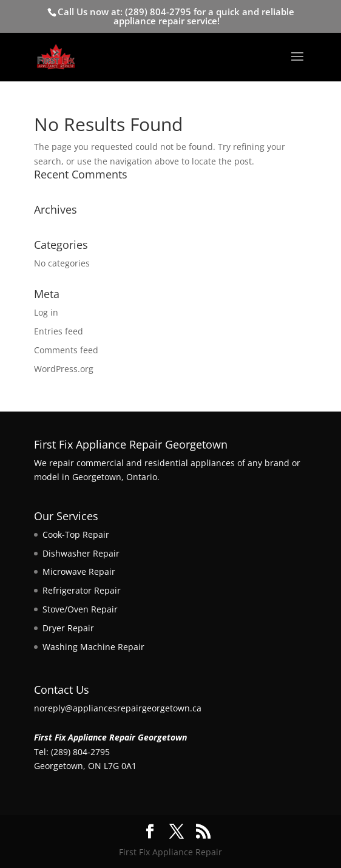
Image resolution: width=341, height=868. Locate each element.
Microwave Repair (79, 571)
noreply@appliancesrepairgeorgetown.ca (118, 708)
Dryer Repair (68, 628)
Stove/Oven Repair (80, 609)
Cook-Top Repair (76, 534)
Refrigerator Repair (82, 590)
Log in (46, 312)
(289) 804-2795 (158, 12)
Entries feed (59, 331)
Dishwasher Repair (81, 553)
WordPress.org (64, 369)
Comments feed (66, 350)
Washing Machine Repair (93, 647)
